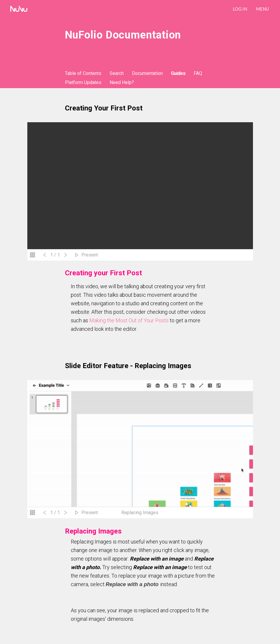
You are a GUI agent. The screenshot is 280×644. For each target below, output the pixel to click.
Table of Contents (83, 73)
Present (90, 255)
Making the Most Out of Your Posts (129, 320)
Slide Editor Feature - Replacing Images (128, 366)
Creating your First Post (104, 108)
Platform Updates (83, 82)
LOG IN (240, 9)
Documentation (147, 73)
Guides (178, 73)
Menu (262, 9)
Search (117, 73)
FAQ (198, 73)
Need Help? (122, 82)
